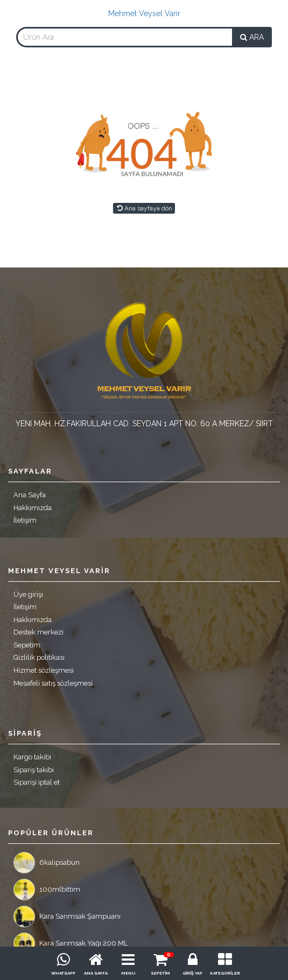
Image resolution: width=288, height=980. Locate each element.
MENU (128, 973)
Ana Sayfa (30, 495)
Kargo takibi (32, 757)
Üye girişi (28, 594)
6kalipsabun (47, 863)
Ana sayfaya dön (144, 208)
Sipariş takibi (34, 770)
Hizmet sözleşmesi (44, 670)
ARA (252, 37)
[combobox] (124, 37)
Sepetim (27, 645)
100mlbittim (47, 890)
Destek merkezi (38, 632)
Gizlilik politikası (39, 657)
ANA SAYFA (96, 973)
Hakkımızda (33, 508)
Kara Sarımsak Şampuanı (67, 916)
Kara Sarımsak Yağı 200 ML (71, 943)
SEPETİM (160, 973)
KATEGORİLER (225, 973)
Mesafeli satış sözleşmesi (53, 683)
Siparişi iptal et (37, 782)
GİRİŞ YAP (192, 973)
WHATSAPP (63, 973)
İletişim (25, 520)
